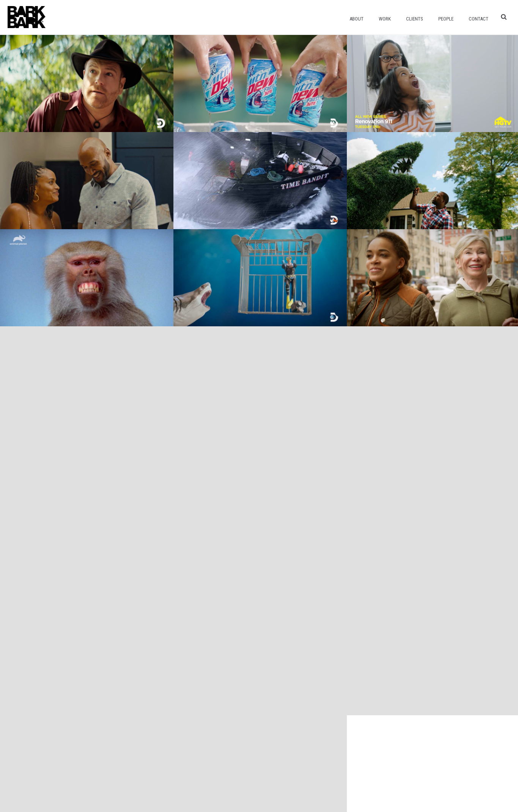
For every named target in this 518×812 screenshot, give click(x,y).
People (446, 19)
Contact (479, 19)
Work (385, 19)
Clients (415, 19)
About (357, 19)
